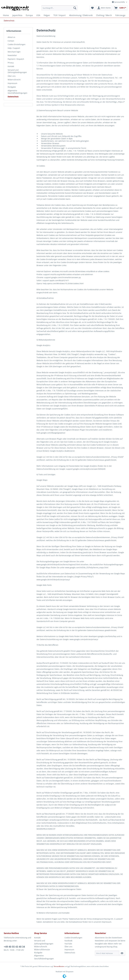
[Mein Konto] (104, 8)
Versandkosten (59, 966)
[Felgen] (47, 15)
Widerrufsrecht (14, 80)
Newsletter (12, 55)
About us (11, 37)
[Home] (6, 15)
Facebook (68, 941)
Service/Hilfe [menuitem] (119, 2)
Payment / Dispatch (16, 59)
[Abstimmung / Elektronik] (81, 15)
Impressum (12, 83)
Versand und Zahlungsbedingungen (17, 71)
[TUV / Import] (60, 15)
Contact (11, 41)
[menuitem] (60, 9)
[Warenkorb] (120, 8)
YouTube (68, 944)
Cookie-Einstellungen (17, 44)
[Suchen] (75, 8)
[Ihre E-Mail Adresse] (107, 953)
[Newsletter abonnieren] (122, 953)
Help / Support (14, 48)
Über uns (12, 76)
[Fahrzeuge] (120, 15)
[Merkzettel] (92, 8)
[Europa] (29, 15)
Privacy (11, 63)
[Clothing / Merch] (104, 15)
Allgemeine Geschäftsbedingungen (18, 92)
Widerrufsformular (42, 950)
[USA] (38, 15)
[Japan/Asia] (17, 15)
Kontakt (11, 66)
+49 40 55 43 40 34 (14, 947)
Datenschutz (13, 97)
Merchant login (14, 52)
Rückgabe (12, 87)
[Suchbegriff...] (60, 8)
